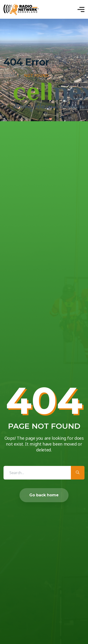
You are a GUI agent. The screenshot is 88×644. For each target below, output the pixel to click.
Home (10, 76)
